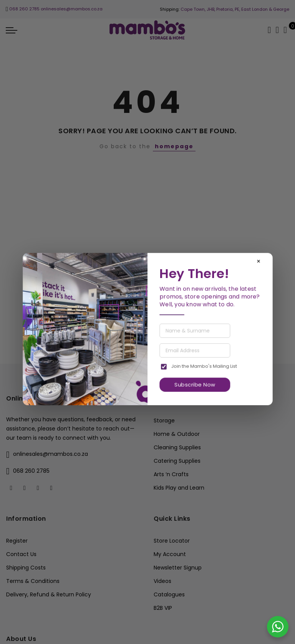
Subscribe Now (195, 385)
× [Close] (259, 261)
